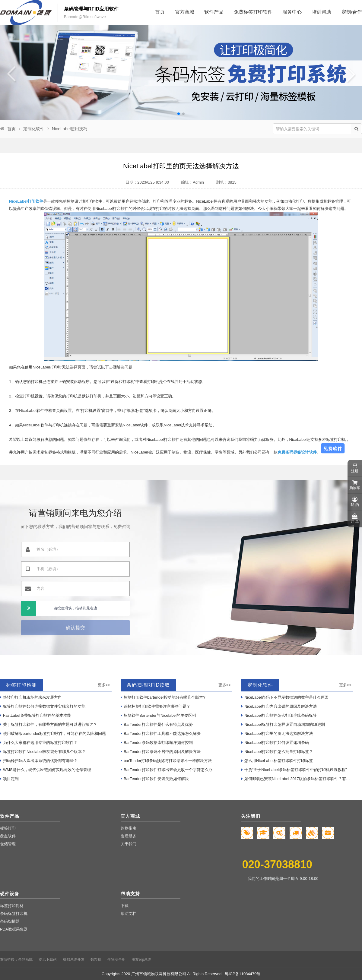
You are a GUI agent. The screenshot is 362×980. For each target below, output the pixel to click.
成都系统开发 (74, 959)
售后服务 (129, 836)
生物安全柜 (116, 959)
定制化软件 (34, 129)
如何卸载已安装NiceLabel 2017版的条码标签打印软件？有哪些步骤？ (297, 779)
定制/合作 (352, 12)
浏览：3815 (226, 182)
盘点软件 (8, 836)
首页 (160, 12)
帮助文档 (129, 914)
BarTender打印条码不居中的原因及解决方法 (161, 752)
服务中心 (292, 12)
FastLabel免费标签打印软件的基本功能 (36, 715)
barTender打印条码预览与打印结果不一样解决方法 (166, 761)
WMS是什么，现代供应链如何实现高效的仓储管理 (46, 770)
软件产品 (214, 12)
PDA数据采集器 (14, 929)
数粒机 (96, 959)
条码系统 (25, 959)
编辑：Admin (192, 182)
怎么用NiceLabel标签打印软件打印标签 (277, 761)
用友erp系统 (141, 959)
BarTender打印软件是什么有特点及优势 (157, 724)
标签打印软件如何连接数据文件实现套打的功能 (43, 706)
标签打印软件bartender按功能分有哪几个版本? (163, 697)
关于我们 (129, 844)
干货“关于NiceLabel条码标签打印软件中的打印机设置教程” (294, 770)
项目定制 (9, 779)
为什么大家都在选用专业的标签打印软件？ (39, 743)
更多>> (104, 685)
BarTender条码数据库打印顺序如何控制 (157, 743)
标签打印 (8, 828)
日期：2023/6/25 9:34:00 (147, 182)
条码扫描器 (10, 921)
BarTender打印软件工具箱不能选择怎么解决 (161, 733)
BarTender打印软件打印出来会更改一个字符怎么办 (167, 770)
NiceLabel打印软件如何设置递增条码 (275, 743)
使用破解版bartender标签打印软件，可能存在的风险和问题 (53, 733)
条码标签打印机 (14, 914)
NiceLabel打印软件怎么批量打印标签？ (277, 752)
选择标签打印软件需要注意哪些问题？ (156, 706)
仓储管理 (8, 844)
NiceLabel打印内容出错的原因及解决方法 (279, 706)
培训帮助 (322, 12)
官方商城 (185, 12)
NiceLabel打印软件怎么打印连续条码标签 (279, 715)
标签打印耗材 (12, 906)
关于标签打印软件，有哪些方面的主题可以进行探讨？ (49, 724)
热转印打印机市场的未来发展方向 (31, 697)
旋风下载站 (48, 959)
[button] (179, 114)
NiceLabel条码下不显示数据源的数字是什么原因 (285, 697)
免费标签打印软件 (253, 12)
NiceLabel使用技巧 (70, 129)
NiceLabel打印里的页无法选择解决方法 (277, 733)
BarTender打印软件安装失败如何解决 (155, 779)
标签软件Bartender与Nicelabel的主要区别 (158, 715)
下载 (125, 906)
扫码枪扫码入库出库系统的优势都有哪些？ (39, 761)
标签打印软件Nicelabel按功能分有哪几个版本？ (43, 752)
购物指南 (129, 828)
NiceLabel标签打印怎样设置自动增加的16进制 (283, 724)
